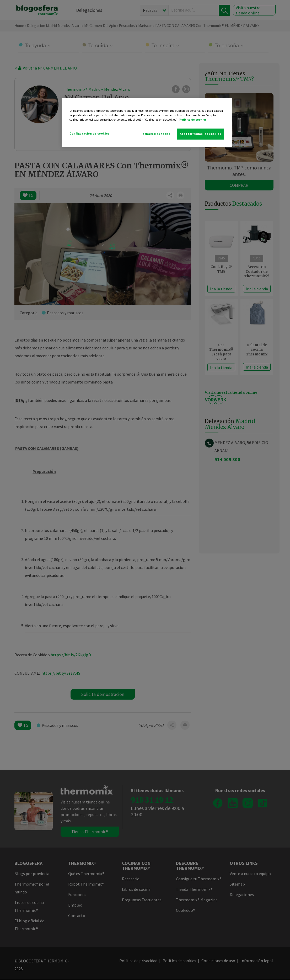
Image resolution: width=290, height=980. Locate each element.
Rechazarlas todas (155, 134)
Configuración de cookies (90, 134)
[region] (147, 123)
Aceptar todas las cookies (201, 134)
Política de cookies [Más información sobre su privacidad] (193, 120)
